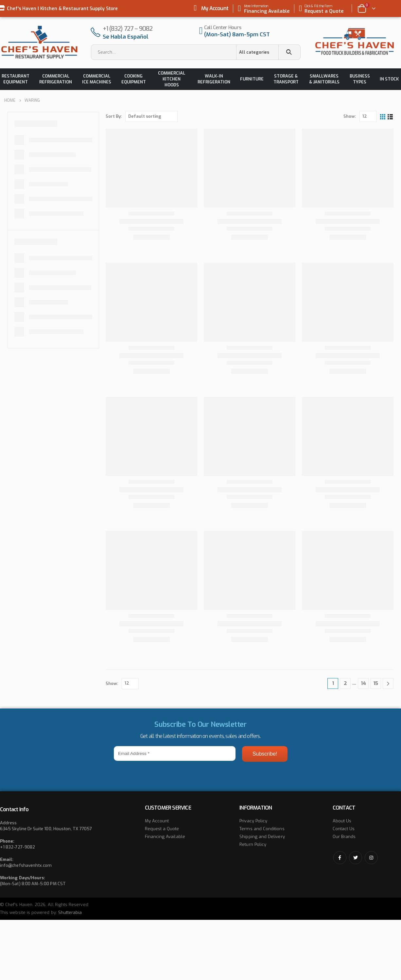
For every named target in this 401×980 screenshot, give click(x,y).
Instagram (371, 858)
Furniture (252, 79)
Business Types (360, 79)
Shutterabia (70, 912)
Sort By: (114, 116)
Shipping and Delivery (262, 837)
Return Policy (253, 844)
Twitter (356, 858)
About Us (342, 821)
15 (376, 683)
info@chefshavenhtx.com (26, 865)
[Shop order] (151, 116)
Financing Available (165, 837)
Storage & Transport (286, 79)
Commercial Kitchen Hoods (172, 79)
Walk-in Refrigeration (214, 79)
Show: (350, 116)
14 (363, 683)
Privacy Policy (253, 821)
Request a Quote (162, 829)
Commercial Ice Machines (97, 79)
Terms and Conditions (262, 829)
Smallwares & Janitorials (324, 79)
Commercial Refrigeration (56, 79)
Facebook (340, 858)
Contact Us (344, 829)
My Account (215, 8)
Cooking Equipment (134, 79)
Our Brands (344, 837)
